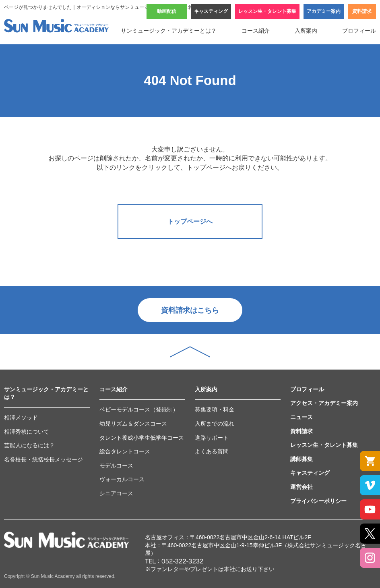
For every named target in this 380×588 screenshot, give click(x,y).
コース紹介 (256, 31)
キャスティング (211, 11)
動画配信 (167, 11)
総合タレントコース (125, 451)
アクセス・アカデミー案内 (324, 403)
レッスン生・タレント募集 (267, 11)
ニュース (302, 417)
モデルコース (116, 465)
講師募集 (302, 459)
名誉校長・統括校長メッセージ (43, 459)
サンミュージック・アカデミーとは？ (169, 31)
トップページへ (190, 221)
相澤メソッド (21, 418)
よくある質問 (212, 451)
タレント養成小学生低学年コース (142, 438)
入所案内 (306, 31)
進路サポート (212, 438)
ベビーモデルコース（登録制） (139, 409)
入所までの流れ (215, 424)
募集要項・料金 (215, 409)
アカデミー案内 (324, 11)
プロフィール (359, 31)
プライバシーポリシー (318, 501)
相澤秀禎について (27, 432)
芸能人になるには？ (29, 445)
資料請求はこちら (190, 310)
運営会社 (302, 487)
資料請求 (362, 11)
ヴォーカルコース (122, 479)
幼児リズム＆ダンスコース (133, 424)
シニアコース (116, 493)
